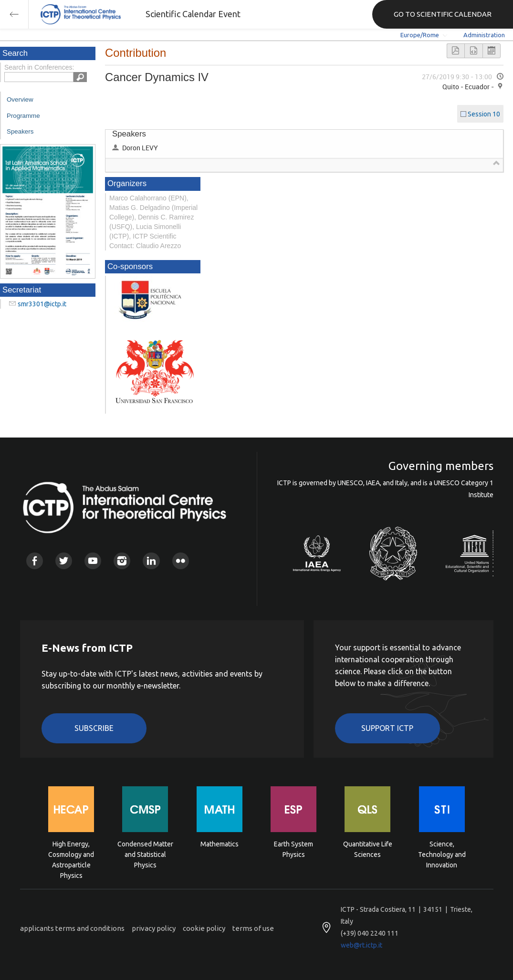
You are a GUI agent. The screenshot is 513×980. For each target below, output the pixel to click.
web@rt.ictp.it (361, 945)
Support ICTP (387, 728)
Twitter (64, 561)
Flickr (181, 561)
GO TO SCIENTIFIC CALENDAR (443, 14)
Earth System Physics (293, 849)
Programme (23, 116)
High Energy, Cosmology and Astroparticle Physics (71, 854)
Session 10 (484, 114)
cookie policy (204, 928)
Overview (20, 99)
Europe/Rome (420, 35)
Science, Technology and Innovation (442, 854)
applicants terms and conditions (72, 928)
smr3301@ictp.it (42, 304)
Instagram (122, 561)
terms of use (253, 928)
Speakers (20, 131)
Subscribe (94, 728)
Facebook (35, 561)
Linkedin (151, 561)
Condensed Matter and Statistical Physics (145, 854)
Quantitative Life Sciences (368, 849)
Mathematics (220, 844)
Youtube (93, 561)
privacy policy (154, 928)
